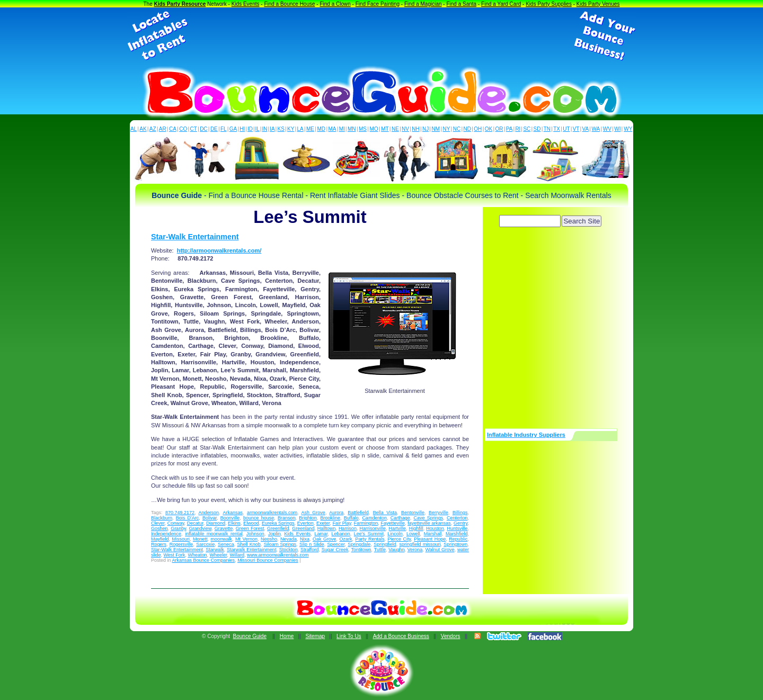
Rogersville (181, 544)
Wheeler (218, 555)
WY (628, 129)
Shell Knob (249, 544)
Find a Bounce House (289, 4)
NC (457, 129)
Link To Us (349, 636)
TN (547, 129)
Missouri (181, 539)
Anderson (209, 513)
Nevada (289, 539)
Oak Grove (325, 539)
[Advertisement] (381, 36)
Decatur (195, 523)
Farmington (366, 523)
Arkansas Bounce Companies (204, 560)
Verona (415, 550)
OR (499, 129)
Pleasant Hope (430, 539)
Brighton (308, 518)
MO (374, 129)
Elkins (234, 523)
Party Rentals (370, 539)
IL (258, 129)
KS (281, 129)
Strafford (309, 550)
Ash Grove (313, 513)
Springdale (359, 544)
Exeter (323, 523)
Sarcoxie (205, 544)
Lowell (413, 534)
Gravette (224, 528)
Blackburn (162, 518)
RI (518, 129)
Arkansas (233, 513)
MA (332, 129)
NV (405, 129)
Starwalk (215, 550)
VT (576, 129)
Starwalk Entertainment (251, 550)
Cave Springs (428, 518)
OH (478, 129)
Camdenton (374, 518)
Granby (178, 528)
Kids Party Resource (180, 4)
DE (214, 129)
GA (233, 129)
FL (224, 129)
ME (310, 129)
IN (264, 129)
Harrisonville (372, 528)
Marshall (433, 534)
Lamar (321, 534)
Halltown (327, 528)
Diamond (216, 523)
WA (596, 129)
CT (194, 129)
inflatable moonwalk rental (214, 534)
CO (183, 129)
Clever (158, 523)
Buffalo (351, 518)
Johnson (255, 534)
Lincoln (395, 534)
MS (363, 129)
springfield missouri (420, 544)
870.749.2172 (180, 513)
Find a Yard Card (501, 4)
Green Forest (250, 528)
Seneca (226, 544)
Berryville (438, 513)
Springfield (385, 544)
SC (527, 129)
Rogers (159, 544)
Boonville (230, 518)
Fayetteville (393, 523)
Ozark (346, 539)
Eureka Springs (278, 523)
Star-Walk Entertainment (195, 237)
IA (272, 129)
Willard (237, 555)
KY (291, 129)
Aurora (336, 513)
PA (509, 129)
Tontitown (361, 550)
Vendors (451, 636)
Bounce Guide (250, 636)
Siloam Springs (280, 544)
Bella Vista (385, 513)
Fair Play (342, 523)
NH (415, 129)
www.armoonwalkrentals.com (278, 555)
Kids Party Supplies (549, 4)
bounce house (259, 518)
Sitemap (315, 636)
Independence (166, 534)
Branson (287, 518)
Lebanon (341, 534)
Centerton (457, 518)
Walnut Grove (440, 550)
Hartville (398, 528)
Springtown (455, 544)
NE (395, 129)
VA (586, 129)
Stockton (289, 550)
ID (250, 129)
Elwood (251, 523)
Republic (458, 539)
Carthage (400, 518)
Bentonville (413, 513)
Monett (200, 539)
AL (134, 129)
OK (489, 129)
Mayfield (160, 539)
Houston (435, 528)
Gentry (460, 523)
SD (537, 129)
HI (242, 129)
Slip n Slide (312, 544)
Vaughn (396, 550)
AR (163, 129)
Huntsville (457, 528)
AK (143, 129)
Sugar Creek (335, 550)
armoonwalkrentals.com (272, 513)
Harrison (348, 528)
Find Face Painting (378, 4)
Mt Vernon (246, 539)
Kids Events (246, 4)
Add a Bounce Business (401, 636)
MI (342, 129)
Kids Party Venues (598, 4)
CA (173, 129)
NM (436, 129)
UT (566, 129)
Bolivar (210, 518)
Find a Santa (461, 4)
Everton (305, 523)
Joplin (274, 534)
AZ (153, 129)
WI (617, 129)
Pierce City (400, 539)
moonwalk (222, 539)
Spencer (336, 544)
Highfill (416, 528)
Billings (460, 513)
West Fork (175, 555)
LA (300, 129)
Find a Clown (335, 4)
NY (446, 129)
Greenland (303, 528)
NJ (425, 129)
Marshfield (457, 534)
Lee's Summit (369, 534)
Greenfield (278, 528)
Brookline (331, 518)
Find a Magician (423, 4)
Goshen (159, 528)
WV (607, 129)
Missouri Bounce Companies (268, 560)
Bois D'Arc (187, 518)
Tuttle (380, 550)
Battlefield (358, 513)
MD (322, 129)
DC (203, 129)
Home (287, 636)
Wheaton (197, 555)
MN (352, 129)
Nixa (305, 539)
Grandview (201, 528)
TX (557, 129)
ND (467, 129)
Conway (176, 523)
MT (385, 129)
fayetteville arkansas (429, 523)
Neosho (269, 539)
